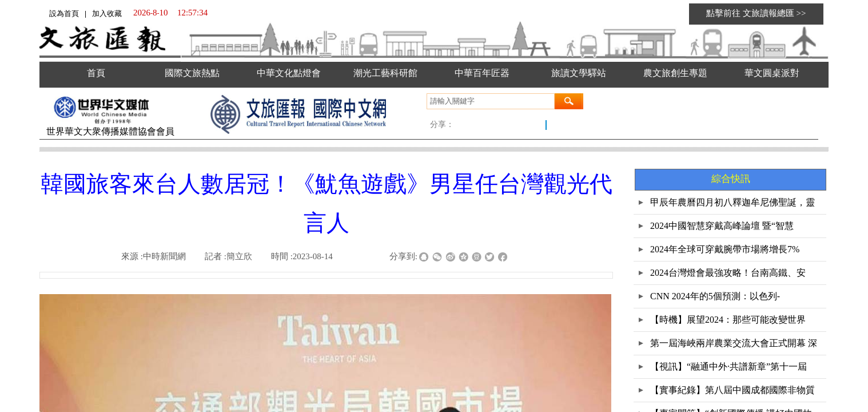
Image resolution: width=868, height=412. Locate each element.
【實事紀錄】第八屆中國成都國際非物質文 (732, 393)
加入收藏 (107, 13)
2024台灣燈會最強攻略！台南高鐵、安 (728, 273)
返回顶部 (843, 355)
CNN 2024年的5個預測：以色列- (715, 296)
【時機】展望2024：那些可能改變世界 (728, 320)
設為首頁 (64, 13)
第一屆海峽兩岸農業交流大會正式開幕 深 (734, 343)
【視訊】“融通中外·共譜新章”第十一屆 (728, 367)
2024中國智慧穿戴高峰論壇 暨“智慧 (722, 226)
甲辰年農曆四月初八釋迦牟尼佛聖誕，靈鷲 (732, 206)
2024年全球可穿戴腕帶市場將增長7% (725, 249)
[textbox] (491, 101)
